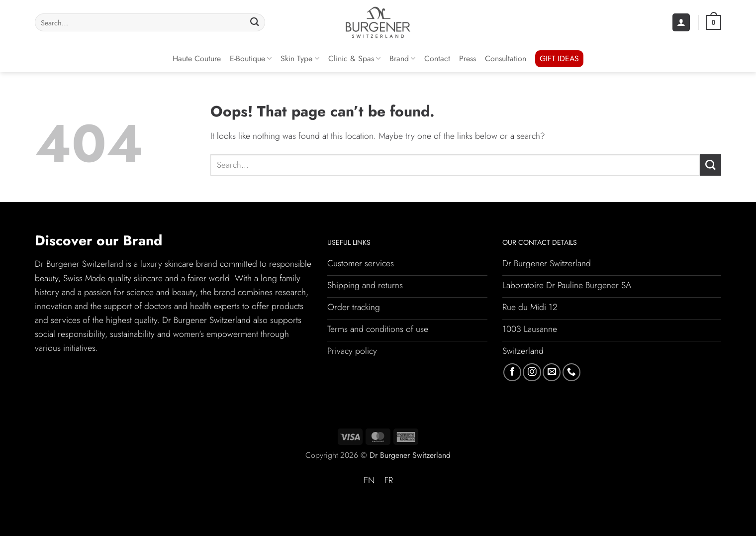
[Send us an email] (552, 372)
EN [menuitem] (369, 480)
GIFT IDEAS (559, 58)
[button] (681, 22)
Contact (437, 58)
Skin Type (300, 58)
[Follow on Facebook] (512, 372)
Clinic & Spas (354, 58)
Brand (402, 58)
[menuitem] (369, 481)
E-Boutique (251, 58)
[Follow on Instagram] (532, 372)
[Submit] (254, 23)
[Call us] (571, 372)
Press (468, 58)
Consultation (506, 58)
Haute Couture (197, 58)
